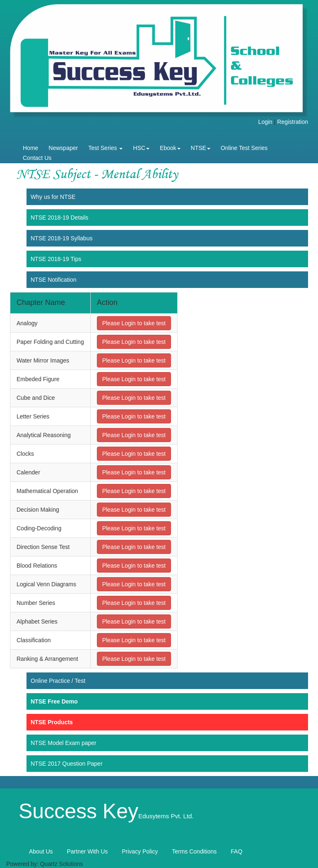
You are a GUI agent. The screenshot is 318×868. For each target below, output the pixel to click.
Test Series (105, 148)
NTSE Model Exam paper (64, 743)
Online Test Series (244, 148)
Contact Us (37, 158)
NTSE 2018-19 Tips (56, 259)
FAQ (236, 851)
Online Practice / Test (58, 681)
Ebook (170, 148)
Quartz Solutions (62, 864)
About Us (41, 851)
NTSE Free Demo (54, 701)
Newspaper (63, 148)
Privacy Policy (140, 851)
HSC (141, 148)
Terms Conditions (194, 851)
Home (30, 148)
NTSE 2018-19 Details (59, 218)
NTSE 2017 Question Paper (67, 764)
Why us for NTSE (53, 197)
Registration (293, 122)
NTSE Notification (53, 280)
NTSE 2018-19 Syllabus (61, 238)
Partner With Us (87, 851)
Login (265, 122)
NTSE (201, 148)
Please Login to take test (134, 323)
